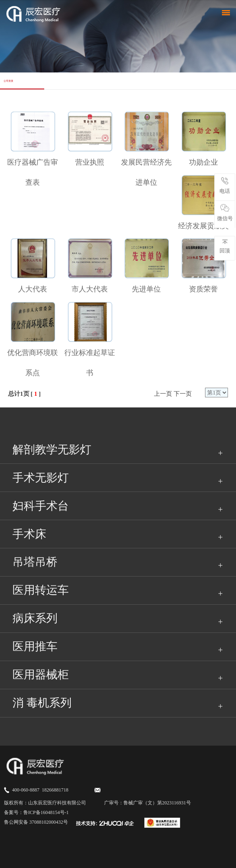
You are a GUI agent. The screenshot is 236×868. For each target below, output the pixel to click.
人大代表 (33, 289)
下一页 (183, 394)
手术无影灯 (41, 478)
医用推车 (35, 646)
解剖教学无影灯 (52, 449)
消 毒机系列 (42, 703)
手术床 (29, 534)
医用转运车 (41, 590)
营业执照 (90, 162)
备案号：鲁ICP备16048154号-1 (36, 812)
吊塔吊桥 (35, 562)
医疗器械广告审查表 (33, 172)
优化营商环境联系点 (33, 363)
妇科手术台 (41, 506)
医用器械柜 (41, 675)
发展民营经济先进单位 (146, 172)
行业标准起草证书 (90, 363)
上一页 (163, 394)
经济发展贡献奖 (203, 226)
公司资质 (8, 81)
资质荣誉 (203, 289)
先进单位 (146, 289)
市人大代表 (90, 289)
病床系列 (35, 618)
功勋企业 (203, 162)
